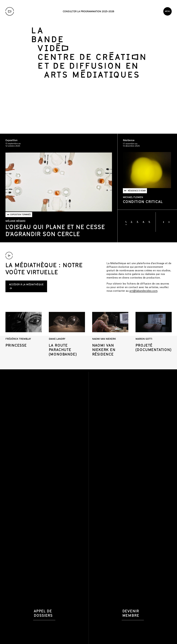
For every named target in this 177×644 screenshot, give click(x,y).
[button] (126, 222)
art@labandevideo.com (143, 291)
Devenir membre (131, 613)
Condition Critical (143, 195)
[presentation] (164, 222)
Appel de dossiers (43, 613)
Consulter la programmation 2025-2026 (88, 11)
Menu (167, 11)
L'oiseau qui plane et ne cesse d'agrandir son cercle (55, 230)
